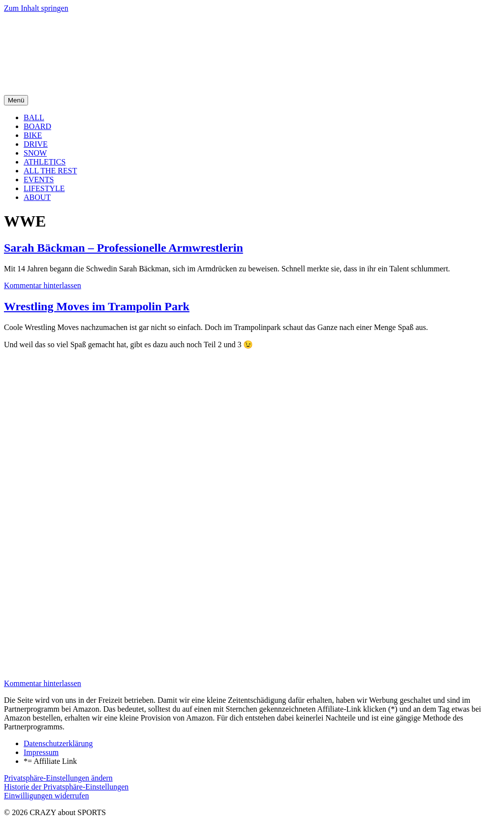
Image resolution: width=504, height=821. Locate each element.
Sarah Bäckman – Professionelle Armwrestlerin (124, 248)
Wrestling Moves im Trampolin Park (97, 306)
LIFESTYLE (44, 188)
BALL (34, 117)
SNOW (35, 153)
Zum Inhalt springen (36, 8)
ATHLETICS (45, 162)
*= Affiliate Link (50, 761)
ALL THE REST (50, 171)
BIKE (33, 135)
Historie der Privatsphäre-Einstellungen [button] (66, 787)
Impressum (41, 752)
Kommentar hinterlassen (43, 285)
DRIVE (36, 144)
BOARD (37, 126)
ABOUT (37, 197)
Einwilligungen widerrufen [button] (47, 796)
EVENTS (39, 180)
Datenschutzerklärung (58, 743)
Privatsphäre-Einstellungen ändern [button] (58, 778)
